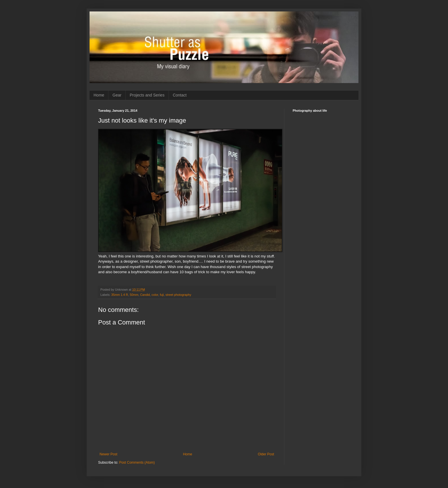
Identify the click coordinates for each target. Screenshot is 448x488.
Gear (117, 95)
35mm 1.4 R (120, 295)
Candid (145, 295)
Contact (180, 95)
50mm (134, 295)
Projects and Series (147, 95)
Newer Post (108, 454)
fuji (162, 295)
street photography (178, 295)
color (155, 295)
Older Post (266, 454)
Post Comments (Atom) (137, 463)
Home (99, 95)
